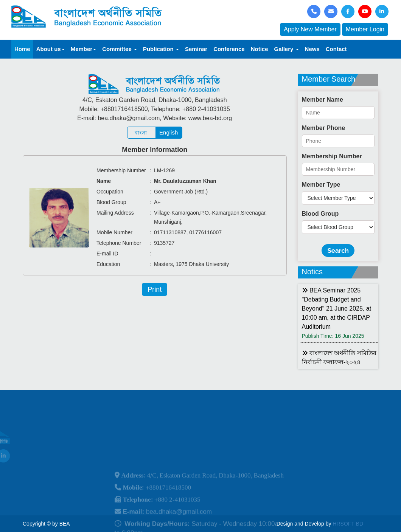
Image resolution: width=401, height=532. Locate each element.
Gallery (287, 49)
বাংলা (141, 133)
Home (22, 49)
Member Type (321, 185)
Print (155, 289)
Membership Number (332, 156)
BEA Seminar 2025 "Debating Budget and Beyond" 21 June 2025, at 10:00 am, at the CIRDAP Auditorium (337, 309)
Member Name (323, 100)
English (169, 132)
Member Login (365, 29)
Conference (229, 49)
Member (84, 49)
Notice (260, 49)
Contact (336, 49)
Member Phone (324, 128)
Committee (120, 49)
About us (51, 49)
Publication (161, 49)
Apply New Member (310, 29)
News (312, 49)
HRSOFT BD (348, 524)
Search (338, 251)
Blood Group (320, 214)
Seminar (196, 49)
